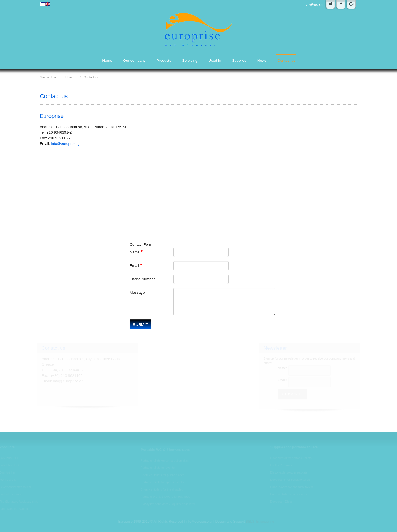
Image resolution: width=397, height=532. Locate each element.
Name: (282, 368)
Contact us (286, 60)
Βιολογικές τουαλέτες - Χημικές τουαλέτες (168, 504)
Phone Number (142, 279)
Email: (282, 380)
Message (137, 292)
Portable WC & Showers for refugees (165, 497)
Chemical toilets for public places (162, 475)
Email (136, 265)
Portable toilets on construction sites (165, 461)
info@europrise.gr (66, 144)
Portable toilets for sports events (162, 482)
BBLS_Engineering (260, 522)
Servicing (190, 60)
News (262, 60)
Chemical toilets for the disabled (162, 490)
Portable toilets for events (158, 468)
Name (136, 252)
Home (107, 60)
